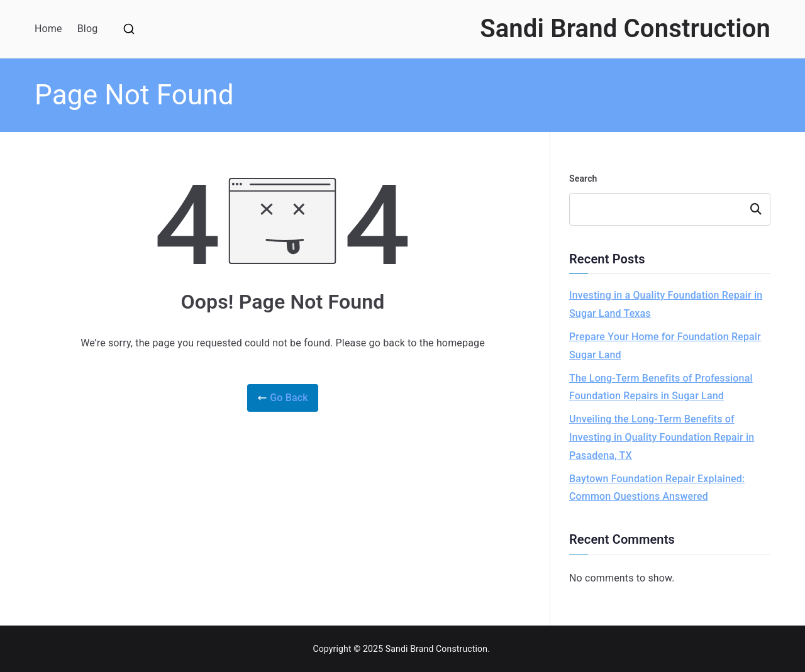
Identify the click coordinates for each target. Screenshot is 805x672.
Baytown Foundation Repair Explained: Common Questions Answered (657, 488)
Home (48, 29)
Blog (88, 29)
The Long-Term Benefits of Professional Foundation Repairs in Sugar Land (661, 387)
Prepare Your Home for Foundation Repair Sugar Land (665, 346)
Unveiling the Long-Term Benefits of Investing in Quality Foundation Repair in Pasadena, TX (662, 437)
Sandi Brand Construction (625, 29)
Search (583, 179)
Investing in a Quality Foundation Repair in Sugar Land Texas (666, 304)
